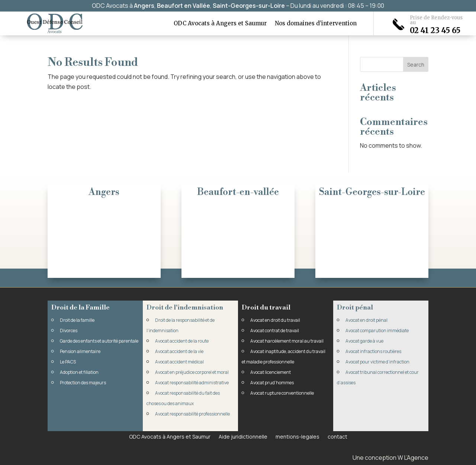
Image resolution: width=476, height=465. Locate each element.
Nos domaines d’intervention (316, 24)
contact (337, 436)
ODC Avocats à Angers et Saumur (220, 24)
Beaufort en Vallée (184, 6)
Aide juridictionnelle (243, 436)
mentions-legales (297, 436)
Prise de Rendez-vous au (436, 20)
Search (416, 65)
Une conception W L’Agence (390, 458)
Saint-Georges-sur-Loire (249, 6)
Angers (144, 6)
